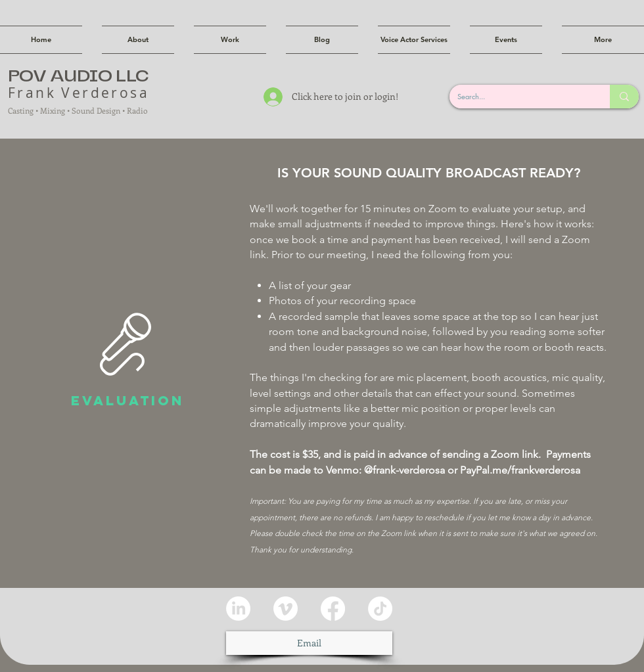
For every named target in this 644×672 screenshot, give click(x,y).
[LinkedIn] (238, 609)
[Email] (309, 643)
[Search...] (520, 97)
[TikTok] (380, 609)
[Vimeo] (286, 609)
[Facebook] (333, 609)
